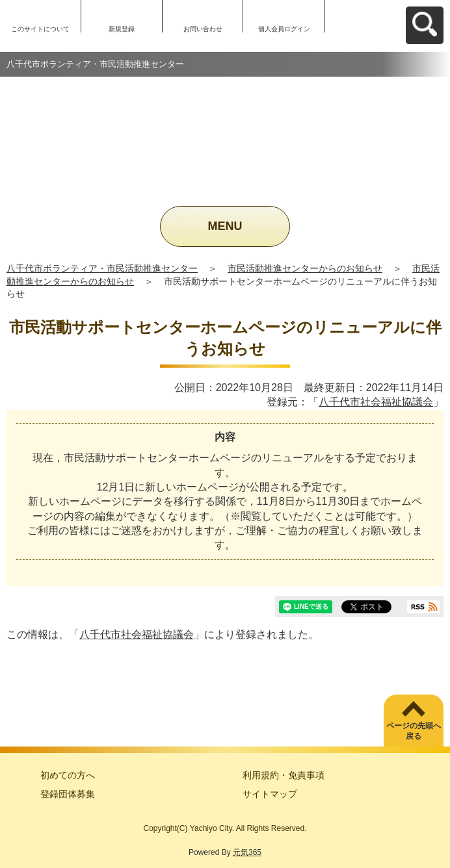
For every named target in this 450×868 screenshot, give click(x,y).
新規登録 (122, 29)
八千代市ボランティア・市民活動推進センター (102, 268)
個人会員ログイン (284, 29)
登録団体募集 (68, 794)
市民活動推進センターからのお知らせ (305, 268)
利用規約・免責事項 (284, 775)
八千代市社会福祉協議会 (376, 402)
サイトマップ (270, 794)
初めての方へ (68, 775)
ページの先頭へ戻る (414, 731)
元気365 (247, 852)
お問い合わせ (203, 29)
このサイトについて (40, 29)
